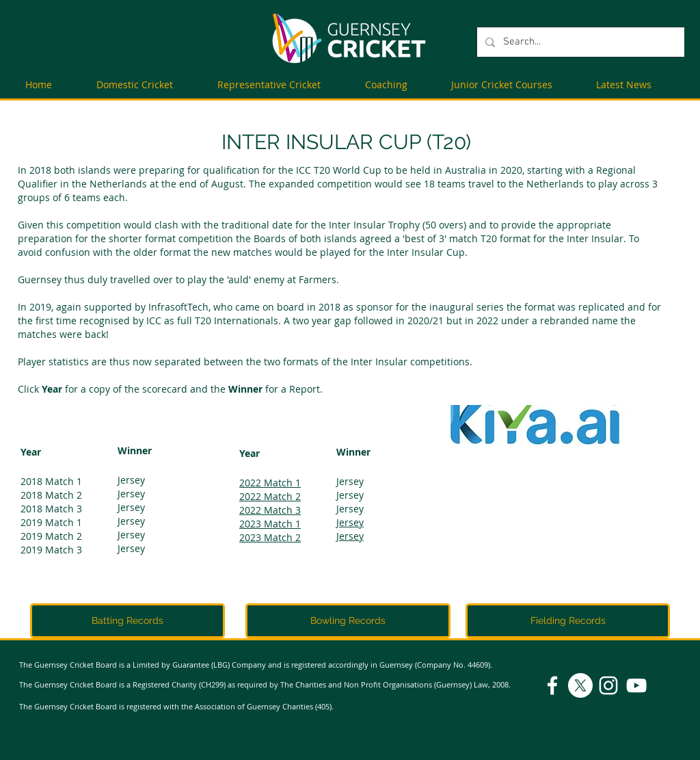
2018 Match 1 (51, 481)
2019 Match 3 (51, 550)
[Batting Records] (127, 621)
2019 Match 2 (51, 536)
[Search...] (579, 42)
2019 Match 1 (51, 522)
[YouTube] (636, 685)
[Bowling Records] (348, 621)
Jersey (131, 480)
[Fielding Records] (568, 621)
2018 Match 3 (51, 509)
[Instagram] (608, 685)
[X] (580, 685)
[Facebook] (552, 685)
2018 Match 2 (51, 495)
